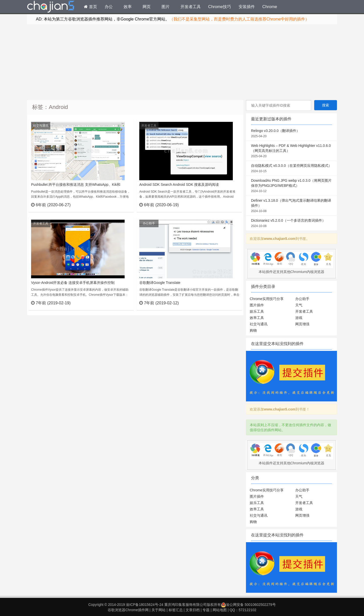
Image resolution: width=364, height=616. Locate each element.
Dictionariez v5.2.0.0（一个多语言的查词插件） (291, 223)
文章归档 (193, 610)
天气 (299, 305)
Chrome (270, 7)
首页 (90, 7)
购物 (253, 330)
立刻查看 (121, 205)
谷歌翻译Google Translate (160, 283)
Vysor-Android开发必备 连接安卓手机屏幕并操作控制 (73, 283)
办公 (109, 7)
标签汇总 (176, 610)
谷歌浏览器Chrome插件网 (128, 610)
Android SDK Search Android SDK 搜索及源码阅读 (179, 185)
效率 (128, 7)
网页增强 (302, 324)
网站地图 (220, 610)
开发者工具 (191, 7)
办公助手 (149, 223)
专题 (206, 610)
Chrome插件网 (51, 7)
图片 (166, 7)
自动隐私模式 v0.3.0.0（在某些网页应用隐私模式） (291, 169)
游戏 (299, 318)
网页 (147, 7)
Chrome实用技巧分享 (267, 299)
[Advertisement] (182, 62)
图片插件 (257, 305)
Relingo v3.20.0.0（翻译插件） (291, 134)
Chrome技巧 (220, 7)
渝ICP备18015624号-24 (145, 605)
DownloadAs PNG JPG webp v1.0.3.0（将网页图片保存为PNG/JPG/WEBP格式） (291, 186)
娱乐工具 (257, 311)
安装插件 (247, 7)
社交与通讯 (41, 126)
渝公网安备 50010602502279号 (248, 605)
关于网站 (158, 610)
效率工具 (257, 318)
